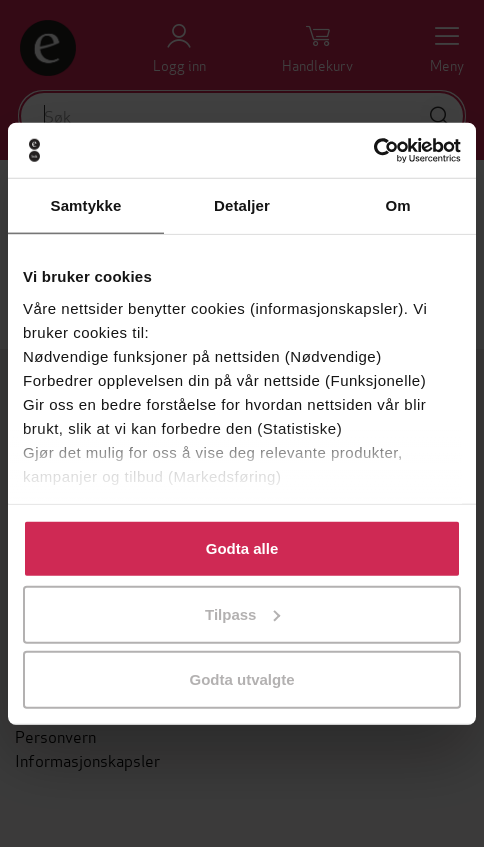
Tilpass (242, 613)
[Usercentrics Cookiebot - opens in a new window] (373, 150)
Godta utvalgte (241, 679)
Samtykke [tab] (86, 205)
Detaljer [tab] (242, 205)
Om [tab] (397, 205)
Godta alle (242, 548)
